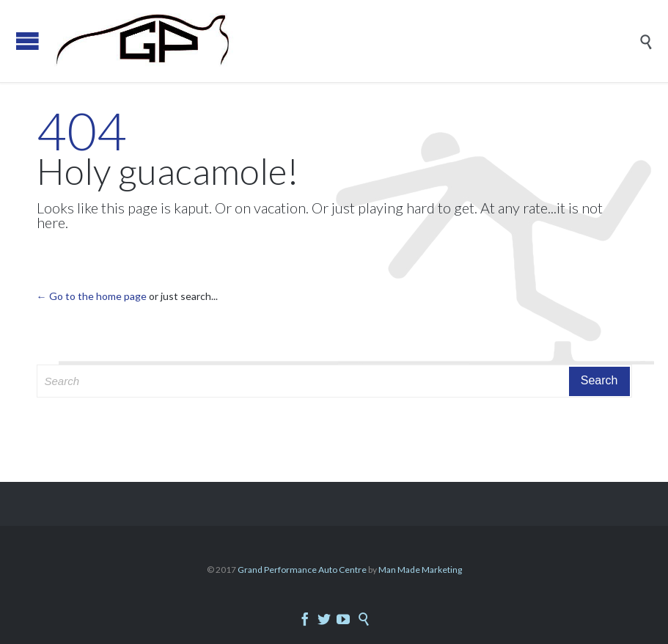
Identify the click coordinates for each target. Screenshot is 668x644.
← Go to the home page (92, 296)
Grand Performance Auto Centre (303, 570)
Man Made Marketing (420, 570)
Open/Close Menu (27, 41)
